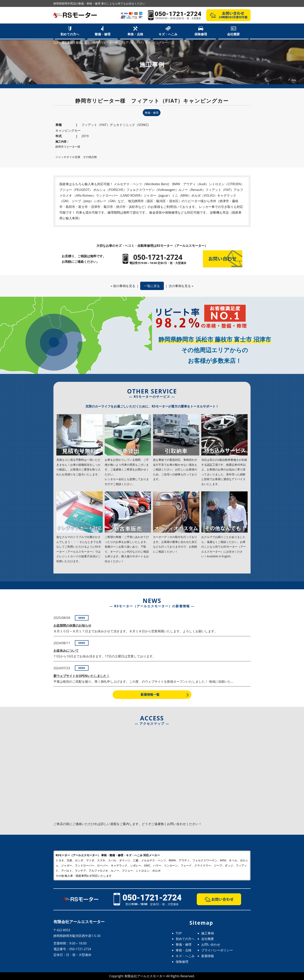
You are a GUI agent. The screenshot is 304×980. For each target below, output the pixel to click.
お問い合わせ (211, 944)
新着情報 (208, 956)
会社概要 (233, 34)
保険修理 (201, 34)
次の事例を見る (180, 286)
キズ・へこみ (168, 34)
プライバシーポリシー (217, 950)
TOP (179, 933)
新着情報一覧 (150, 695)
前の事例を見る (124, 286)
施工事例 (208, 933)
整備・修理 (103, 34)
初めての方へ (70, 34)
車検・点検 (135, 34)
